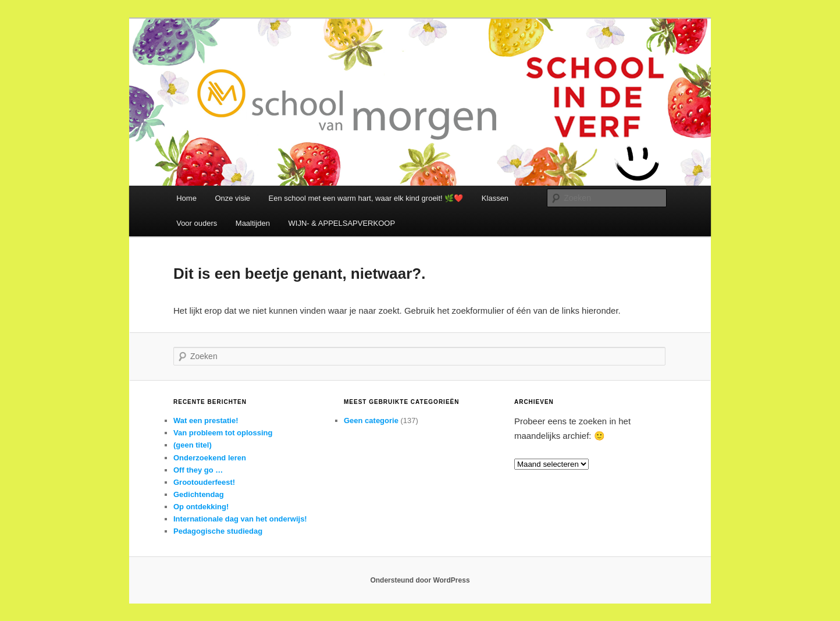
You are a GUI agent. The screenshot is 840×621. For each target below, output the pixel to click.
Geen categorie (371, 420)
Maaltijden (253, 223)
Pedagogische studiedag (218, 531)
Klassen (495, 198)
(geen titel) (193, 445)
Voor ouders (197, 223)
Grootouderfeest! (204, 482)
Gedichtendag (199, 494)
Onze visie (232, 198)
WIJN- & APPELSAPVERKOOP (342, 223)
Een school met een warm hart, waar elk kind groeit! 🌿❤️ (366, 198)
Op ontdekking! (201, 507)
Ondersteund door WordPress (420, 580)
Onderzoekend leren (210, 458)
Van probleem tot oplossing (223, 433)
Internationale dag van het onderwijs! (240, 519)
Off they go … (198, 470)
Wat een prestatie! (206, 420)
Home (186, 198)
